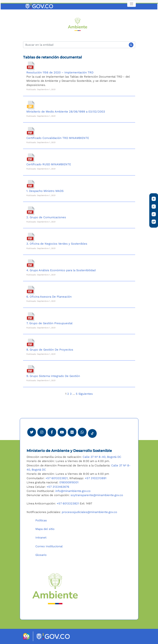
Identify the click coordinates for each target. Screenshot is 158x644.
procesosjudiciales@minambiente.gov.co (89, 512)
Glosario (41, 555)
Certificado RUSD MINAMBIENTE (49, 164)
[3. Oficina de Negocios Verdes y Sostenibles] (31, 237)
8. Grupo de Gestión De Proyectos (50, 350)
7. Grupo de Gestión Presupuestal (49, 323)
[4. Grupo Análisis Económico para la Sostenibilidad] (31, 264)
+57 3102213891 (96, 478)
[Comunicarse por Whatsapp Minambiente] (82, 432)
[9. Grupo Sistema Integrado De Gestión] (31, 369)
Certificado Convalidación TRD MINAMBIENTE (58, 138)
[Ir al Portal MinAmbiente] (78, 24)
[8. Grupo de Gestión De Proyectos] (31, 343)
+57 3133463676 (58, 487)
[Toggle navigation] (131, 4)
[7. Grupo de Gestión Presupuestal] (31, 317)
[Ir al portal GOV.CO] (40, 6)
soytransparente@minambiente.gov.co (97, 495)
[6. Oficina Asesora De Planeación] (31, 290)
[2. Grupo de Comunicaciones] (31, 211)
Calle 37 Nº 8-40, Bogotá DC (102, 457)
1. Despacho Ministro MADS (45, 191)
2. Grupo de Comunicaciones (46, 217)
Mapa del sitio (45, 529)
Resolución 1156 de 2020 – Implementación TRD (60, 72)
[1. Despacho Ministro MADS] (31, 184)
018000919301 (69, 482)
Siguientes (86, 394)
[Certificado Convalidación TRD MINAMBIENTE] (31, 131)
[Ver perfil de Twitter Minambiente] (32, 432)
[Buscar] (79, 45)
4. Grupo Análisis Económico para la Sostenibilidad (61, 270)
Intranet (41, 538)
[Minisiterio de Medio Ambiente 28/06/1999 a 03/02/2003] (31, 105)
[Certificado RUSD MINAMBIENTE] (31, 158)
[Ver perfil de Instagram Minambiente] (42, 432)
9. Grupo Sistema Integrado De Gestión (53, 376)
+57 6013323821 (57, 478)
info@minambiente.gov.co (73, 491)
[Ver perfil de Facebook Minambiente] (52, 432)
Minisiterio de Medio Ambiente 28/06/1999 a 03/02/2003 (66, 112)
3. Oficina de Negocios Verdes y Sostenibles (57, 244)
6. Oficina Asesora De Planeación (49, 297)
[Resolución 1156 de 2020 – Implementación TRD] (31, 66)
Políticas (41, 520)
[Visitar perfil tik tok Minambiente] (92, 432)
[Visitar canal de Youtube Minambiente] (62, 432)
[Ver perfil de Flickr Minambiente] (72, 432)
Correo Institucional (49, 546)
